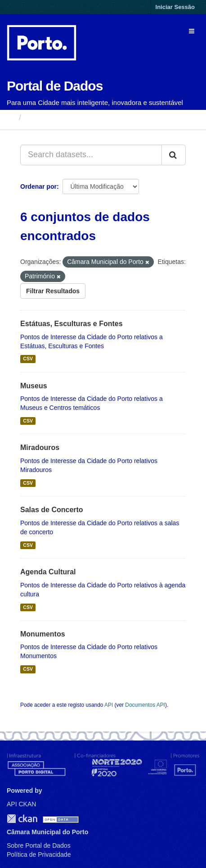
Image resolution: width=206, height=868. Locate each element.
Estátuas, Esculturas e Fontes (72, 324)
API (109, 705)
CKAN (22, 819)
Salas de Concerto (52, 510)
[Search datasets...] (91, 155)
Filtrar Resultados (53, 291)
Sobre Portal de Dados (39, 845)
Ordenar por (38, 186)
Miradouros (40, 448)
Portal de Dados (55, 86)
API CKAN (21, 804)
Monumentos (43, 634)
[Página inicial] (11, 118)
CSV (28, 359)
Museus (34, 386)
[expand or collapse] (192, 31)
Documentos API (145, 705)
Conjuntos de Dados (65, 118)
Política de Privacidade (39, 854)
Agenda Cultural (48, 572)
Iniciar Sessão (175, 7)
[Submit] (174, 155)
